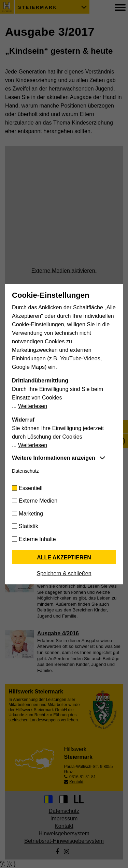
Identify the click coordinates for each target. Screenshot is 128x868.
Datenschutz (25, 471)
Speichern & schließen (64, 573)
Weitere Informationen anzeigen (54, 457)
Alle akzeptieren (64, 557)
